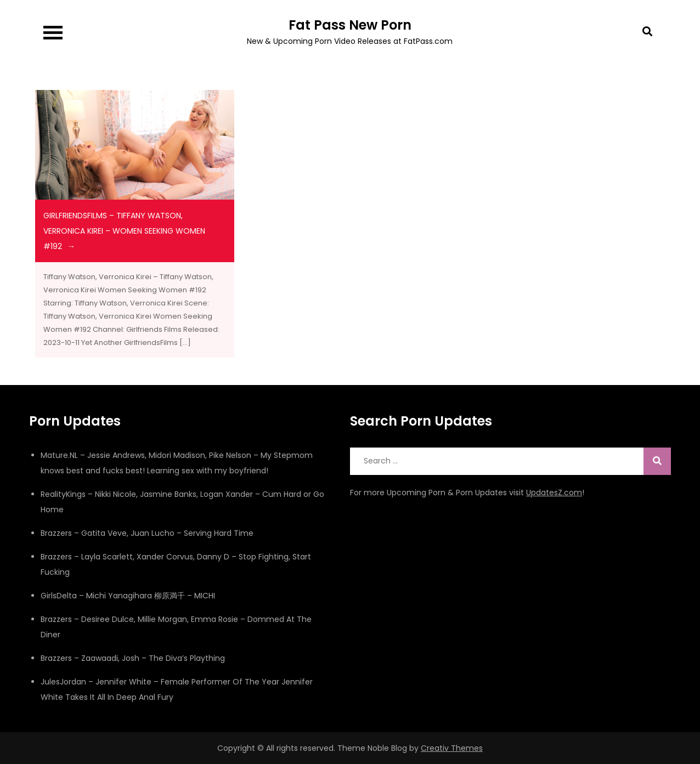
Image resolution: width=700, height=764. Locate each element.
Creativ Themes (452, 748)
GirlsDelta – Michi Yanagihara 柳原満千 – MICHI (128, 596)
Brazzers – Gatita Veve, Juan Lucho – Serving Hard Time (147, 533)
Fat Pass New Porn (350, 25)
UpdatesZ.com (554, 493)
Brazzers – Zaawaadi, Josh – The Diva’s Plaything (133, 658)
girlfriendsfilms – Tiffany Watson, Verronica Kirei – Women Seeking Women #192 (124, 231)
